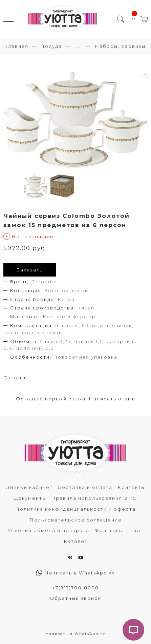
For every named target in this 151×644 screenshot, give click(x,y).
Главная (17, 46)
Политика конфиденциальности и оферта (75, 509)
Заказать (30, 270)
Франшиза (109, 530)
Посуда (51, 46)
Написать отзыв (112, 399)
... (78, 46)
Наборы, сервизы (120, 46)
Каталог (75, 541)
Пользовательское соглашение (76, 520)
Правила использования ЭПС (94, 498)
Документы (30, 498)
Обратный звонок (75, 598)
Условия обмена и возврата (49, 530)
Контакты (131, 487)
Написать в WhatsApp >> (76, 573)
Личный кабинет (29, 487)
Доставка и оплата (85, 487)
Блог (136, 530)
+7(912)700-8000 (76, 588)
